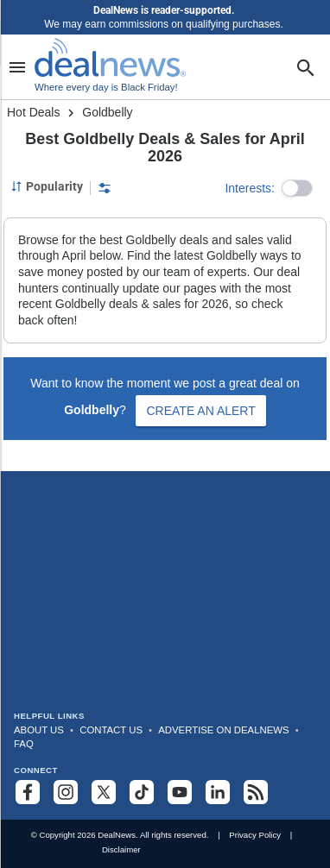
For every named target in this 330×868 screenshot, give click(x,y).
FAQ (24, 744)
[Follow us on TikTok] (142, 792)
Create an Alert (200, 411)
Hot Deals (33, 112)
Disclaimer (121, 849)
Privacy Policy (255, 835)
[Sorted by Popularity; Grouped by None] (47, 186)
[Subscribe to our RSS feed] (256, 792)
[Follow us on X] (104, 792)
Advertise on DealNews (223, 730)
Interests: (250, 188)
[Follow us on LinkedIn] (218, 792)
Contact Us (111, 730)
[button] (297, 188)
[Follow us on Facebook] (28, 792)
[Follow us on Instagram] (66, 792)
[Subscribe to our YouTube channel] (180, 792)
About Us (39, 730)
